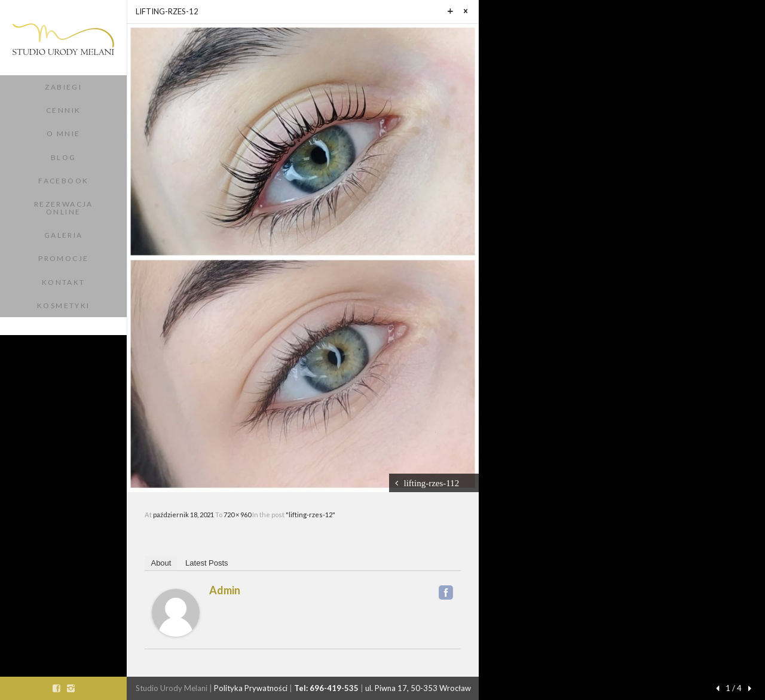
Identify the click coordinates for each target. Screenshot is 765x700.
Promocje (63, 258)
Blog (64, 157)
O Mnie (63, 133)
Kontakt (64, 282)
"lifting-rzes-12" (310, 515)
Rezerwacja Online (64, 208)
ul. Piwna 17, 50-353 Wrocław (418, 688)
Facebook (63, 181)
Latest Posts (207, 563)
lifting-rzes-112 (432, 483)
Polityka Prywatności (251, 688)
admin (225, 590)
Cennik (63, 110)
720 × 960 (238, 515)
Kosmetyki (64, 306)
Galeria (64, 235)
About (161, 563)
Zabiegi (63, 87)
